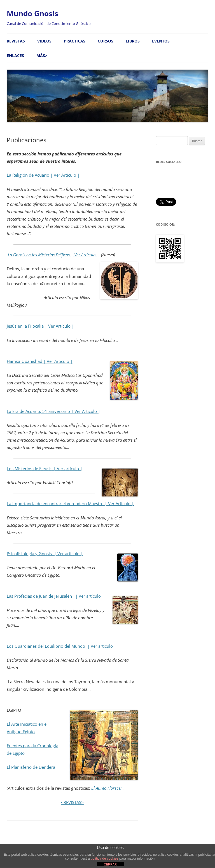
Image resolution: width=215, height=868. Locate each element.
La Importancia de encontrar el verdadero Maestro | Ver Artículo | (70, 504)
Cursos (106, 41)
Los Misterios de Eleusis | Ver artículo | (45, 469)
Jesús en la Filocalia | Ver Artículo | (40, 326)
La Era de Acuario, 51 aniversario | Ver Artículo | (53, 411)
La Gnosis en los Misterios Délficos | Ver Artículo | (53, 255)
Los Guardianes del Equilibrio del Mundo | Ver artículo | (61, 646)
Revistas (16, 41)
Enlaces (15, 55)
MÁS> (42, 55)
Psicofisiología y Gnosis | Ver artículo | (45, 554)
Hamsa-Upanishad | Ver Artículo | (40, 361)
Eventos (161, 41)
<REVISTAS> (72, 802)
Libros (133, 41)
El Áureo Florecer (107, 788)
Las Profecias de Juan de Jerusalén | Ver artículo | (55, 596)
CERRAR (110, 864)
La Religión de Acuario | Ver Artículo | (43, 175)
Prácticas (75, 41)
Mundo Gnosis (32, 13)
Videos (44, 41)
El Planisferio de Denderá (31, 767)
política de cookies (105, 858)
